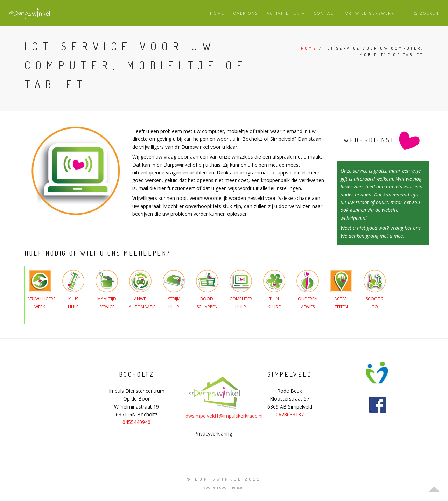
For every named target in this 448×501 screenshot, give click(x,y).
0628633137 (290, 414)
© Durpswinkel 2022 (224, 479)
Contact (325, 13)
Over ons (246, 13)
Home (217, 13)
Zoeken (426, 13)
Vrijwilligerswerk (370, 13)
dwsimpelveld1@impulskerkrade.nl (224, 438)
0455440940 (136, 422)
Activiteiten (286, 13)
